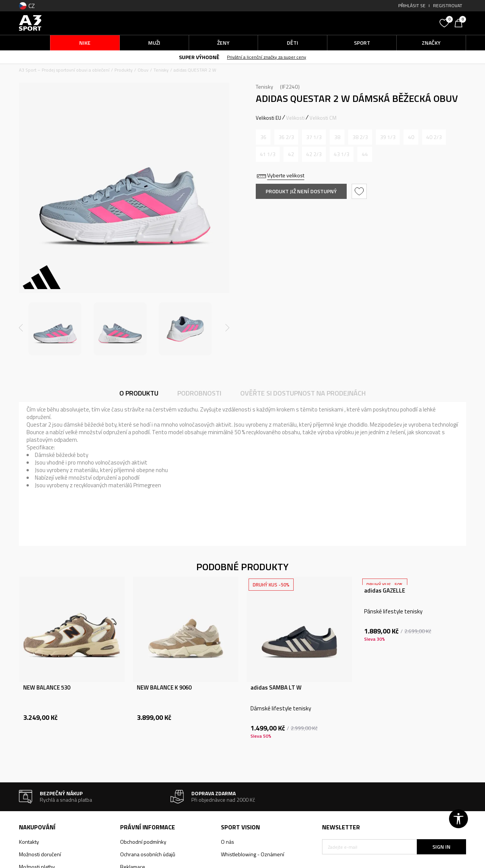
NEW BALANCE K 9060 (164, 688)
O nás (228, 842)
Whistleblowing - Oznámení (253, 854)
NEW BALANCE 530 (47, 688)
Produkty (124, 70)
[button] (379, 23)
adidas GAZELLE (385, 591)
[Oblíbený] (445, 22)
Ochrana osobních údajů (148, 854)
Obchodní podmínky (143, 842)
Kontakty (29, 842)
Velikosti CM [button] (323, 118)
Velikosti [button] (295, 118)
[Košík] (460, 22)
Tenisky (161, 70)
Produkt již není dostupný (301, 191)
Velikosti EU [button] (268, 118)
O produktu (139, 393)
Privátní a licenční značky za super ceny (267, 57)
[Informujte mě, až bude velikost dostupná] (263, 137)
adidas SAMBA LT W (276, 688)
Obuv (143, 70)
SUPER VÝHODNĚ (199, 57)
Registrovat (448, 5)
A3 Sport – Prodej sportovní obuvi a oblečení (64, 70)
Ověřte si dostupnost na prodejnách (303, 393)
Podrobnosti (199, 393)
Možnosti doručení (40, 854)
